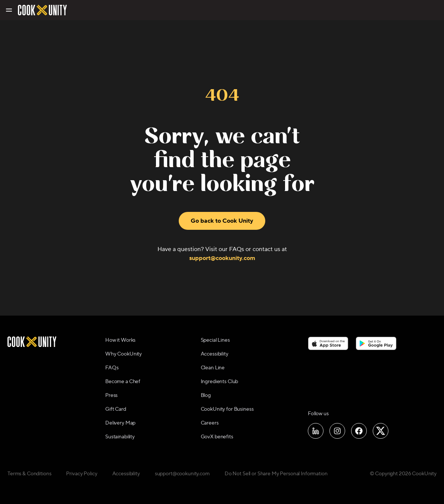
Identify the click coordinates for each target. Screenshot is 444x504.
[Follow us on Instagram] (337, 431)
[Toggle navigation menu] (8, 10)
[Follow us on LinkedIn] (316, 431)
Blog (206, 395)
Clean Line (213, 368)
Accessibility (215, 354)
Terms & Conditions (29, 474)
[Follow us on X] (381, 431)
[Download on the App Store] (328, 343)
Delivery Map (120, 423)
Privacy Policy (82, 474)
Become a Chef (123, 382)
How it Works (120, 340)
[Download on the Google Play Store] (376, 343)
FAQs (112, 368)
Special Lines (215, 340)
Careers (210, 423)
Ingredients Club (220, 382)
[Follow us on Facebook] (359, 431)
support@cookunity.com (222, 258)
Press (111, 395)
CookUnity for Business (227, 409)
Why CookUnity (123, 354)
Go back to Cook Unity (222, 221)
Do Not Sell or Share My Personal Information (276, 474)
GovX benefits (217, 437)
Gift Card (116, 409)
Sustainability (120, 437)
